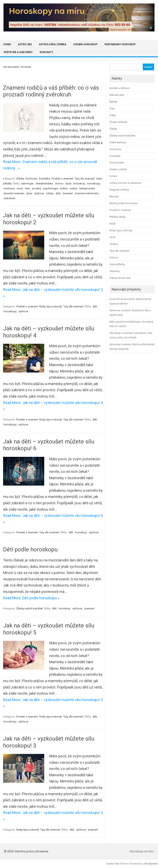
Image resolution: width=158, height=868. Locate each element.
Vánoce (114, 258)
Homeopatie (117, 163)
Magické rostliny (119, 190)
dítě (72, 830)
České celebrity (118, 122)
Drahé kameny (118, 142)
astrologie (27, 183)
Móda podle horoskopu (124, 203)
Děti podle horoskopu (30, 549)
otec (27, 188)
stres (29, 193)
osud (20, 188)
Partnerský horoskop (120, 44)
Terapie (114, 244)
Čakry (113, 115)
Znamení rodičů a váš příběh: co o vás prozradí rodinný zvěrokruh (51, 91)
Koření (113, 176)
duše (68, 183)
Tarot (112, 237)
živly (58, 193)
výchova (39, 193)
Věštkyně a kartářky (18, 52)
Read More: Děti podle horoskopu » (31, 598)
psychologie (50, 188)
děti (95, 306)
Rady (112, 224)
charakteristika (44, 183)
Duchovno (32, 179)
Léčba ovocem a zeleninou (125, 183)
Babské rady (117, 95)
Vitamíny (114, 271)
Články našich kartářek (30, 608)
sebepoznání (87, 188)
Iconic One (113, 864)
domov (59, 183)
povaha (37, 188)
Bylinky (113, 102)
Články (20, 179)
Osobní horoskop (85, 44)
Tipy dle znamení (85, 179)
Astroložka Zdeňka (53, 44)
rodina (73, 188)
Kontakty (46, 52)
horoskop (79, 183)
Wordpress (151, 864)
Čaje (112, 108)
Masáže (114, 196)
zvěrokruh (9, 198)
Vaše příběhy (117, 264)
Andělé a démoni (120, 88)
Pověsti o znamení (62, 179)
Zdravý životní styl (120, 278)
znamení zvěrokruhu (87, 193)
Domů (7, 44)
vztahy (50, 193)
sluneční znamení (14, 193)
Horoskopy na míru (142, 851)
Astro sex (25, 44)
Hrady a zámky (118, 169)
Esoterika (45, 179)
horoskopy (94, 183)
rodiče (64, 188)
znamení (68, 193)
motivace (9, 188)
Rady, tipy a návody (51, 306)
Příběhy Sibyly (117, 217)
